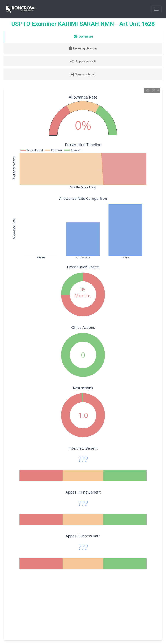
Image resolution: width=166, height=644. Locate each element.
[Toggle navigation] (156, 9)
